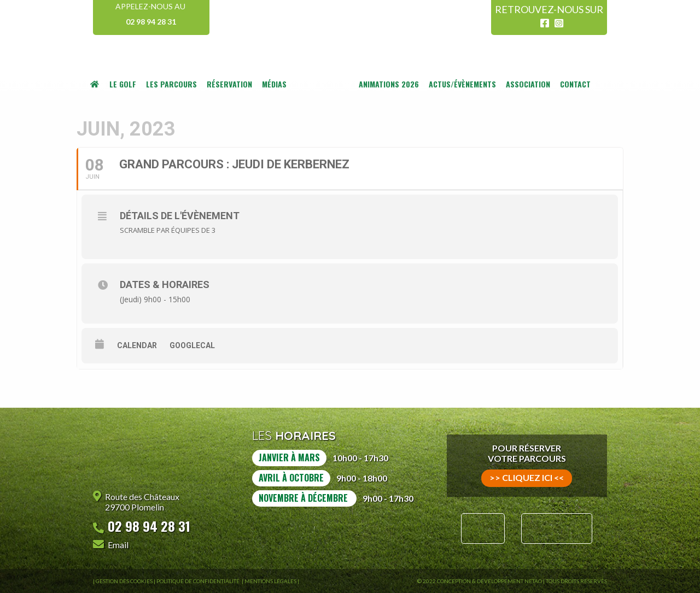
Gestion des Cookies (124, 581)
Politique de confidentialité (199, 581)
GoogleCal (192, 345)
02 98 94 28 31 (151, 22)
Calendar (137, 345)
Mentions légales (270, 581)
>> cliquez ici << (527, 477)
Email (118, 545)
